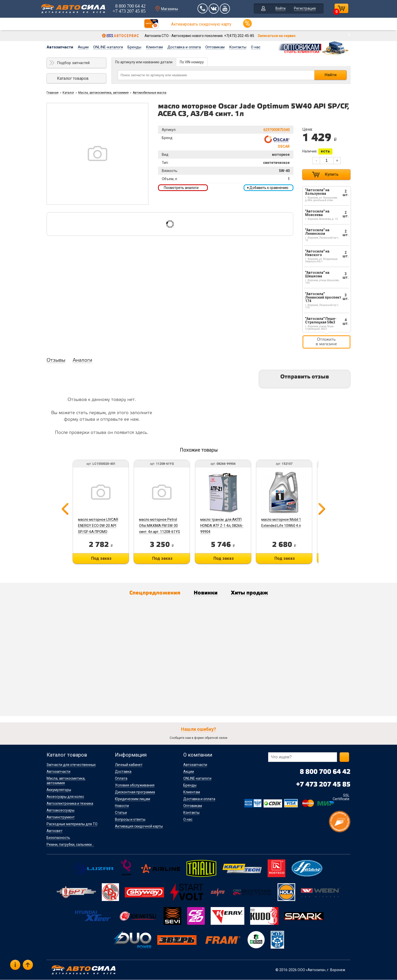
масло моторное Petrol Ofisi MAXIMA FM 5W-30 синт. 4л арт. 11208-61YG (160, 526)
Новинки (206, 593)
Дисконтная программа (135, 792)
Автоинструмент (61, 817)
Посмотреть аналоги (181, 188)
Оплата (121, 779)
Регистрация (303, 9)
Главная (53, 93)
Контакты (238, 47)
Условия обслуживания (135, 785)
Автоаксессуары (61, 811)
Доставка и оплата (184, 47)
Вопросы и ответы (130, 820)
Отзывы (56, 360)
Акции (83, 47)
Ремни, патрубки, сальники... (70, 845)
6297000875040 (276, 130)
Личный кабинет (129, 765)
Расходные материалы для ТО (72, 824)
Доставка (123, 772)
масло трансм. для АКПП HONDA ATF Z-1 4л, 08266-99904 (223, 526)
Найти (331, 75)
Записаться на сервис (277, 36)
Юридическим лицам (133, 799)
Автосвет (55, 831)
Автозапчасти (60, 47)
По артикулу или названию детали (144, 62)
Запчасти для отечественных (71, 765)
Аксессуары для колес (65, 797)
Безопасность (58, 838)
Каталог (68, 93)
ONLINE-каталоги (108, 47)
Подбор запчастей (73, 63)
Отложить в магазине (326, 342)
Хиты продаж (251, 593)
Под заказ (101, 558)
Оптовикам (215, 47)
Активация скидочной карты (139, 827)
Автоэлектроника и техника (70, 804)
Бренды (134, 47)
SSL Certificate (341, 797)
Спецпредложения (153, 593)
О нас (256, 47)
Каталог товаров (73, 78)
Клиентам (154, 47)
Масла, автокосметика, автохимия (103, 93)
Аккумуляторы (59, 790)
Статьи (121, 813)
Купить (332, 174)
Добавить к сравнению (268, 188)
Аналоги (82, 360)
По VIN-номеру (192, 62)
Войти (279, 9)
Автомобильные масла (150, 93)
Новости (122, 806)
